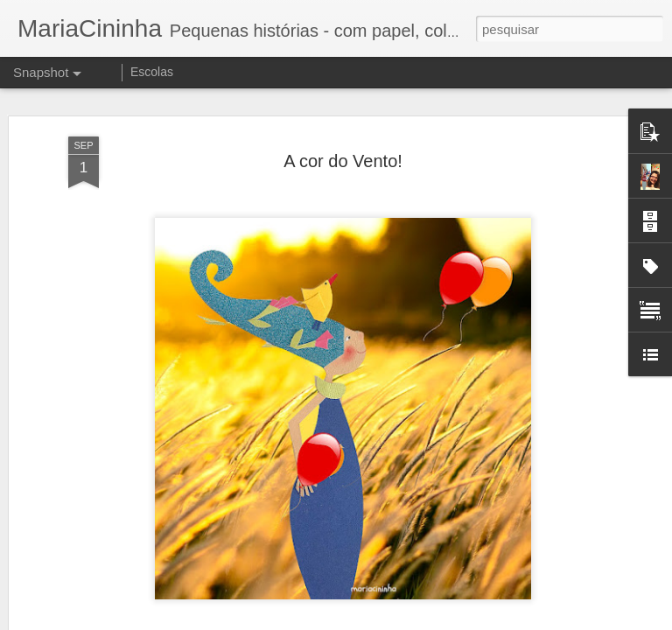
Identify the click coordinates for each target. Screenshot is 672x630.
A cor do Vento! (343, 147)
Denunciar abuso (464, 620)
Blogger (406, 620)
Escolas (152, 72)
